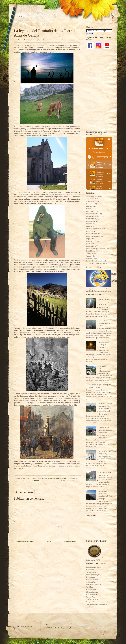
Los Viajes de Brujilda (93, 575)
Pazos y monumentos (93, 236)
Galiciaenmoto (91, 595)
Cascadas (89, 204)
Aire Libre (90, 199)
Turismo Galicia (91, 572)
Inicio (49, 541)
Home (20, 17)
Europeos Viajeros (92, 602)
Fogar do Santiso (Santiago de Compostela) (104, 345)
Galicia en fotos (91, 582)
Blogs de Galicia (92, 592)
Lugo (88, 226)
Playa (88, 239)
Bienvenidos (102, 366)
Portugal (89, 244)
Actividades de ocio (93, 196)
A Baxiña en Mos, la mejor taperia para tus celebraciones (105, 430)
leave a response (52, 481)
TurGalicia (90, 587)
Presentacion (91, 246)
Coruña (89, 209)
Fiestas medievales (92, 214)
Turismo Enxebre (55, 628)
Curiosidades (52, 478)
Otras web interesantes (94, 234)
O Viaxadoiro (91, 590)
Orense (64, 478)
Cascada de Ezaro (104, 473)
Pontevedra (90, 241)
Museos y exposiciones (94, 229)
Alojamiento (90, 201)
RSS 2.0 (36, 481)
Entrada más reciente (25, 541)
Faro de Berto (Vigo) (93, 585)
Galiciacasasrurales (92, 580)
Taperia (89, 254)
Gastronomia (91, 219)
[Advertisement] (99, 90)
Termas (89, 256)
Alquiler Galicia (91, 600)
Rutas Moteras (91, 251)
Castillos (89, 206)
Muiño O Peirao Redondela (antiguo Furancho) (105, 302)
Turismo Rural (91, 597)
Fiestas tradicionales (93, 216)
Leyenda (59, 478)
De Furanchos (91, 577)
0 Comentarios (48, 40)
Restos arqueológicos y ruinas (96, 249)
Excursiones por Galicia (94, 567)
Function (29, 626)
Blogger (106, 263)
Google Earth (91, 221)
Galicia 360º (90, 570)
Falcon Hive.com (76, 628)
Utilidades (90, 259)
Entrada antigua (71, 541)
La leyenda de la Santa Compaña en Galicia (104, 323)
